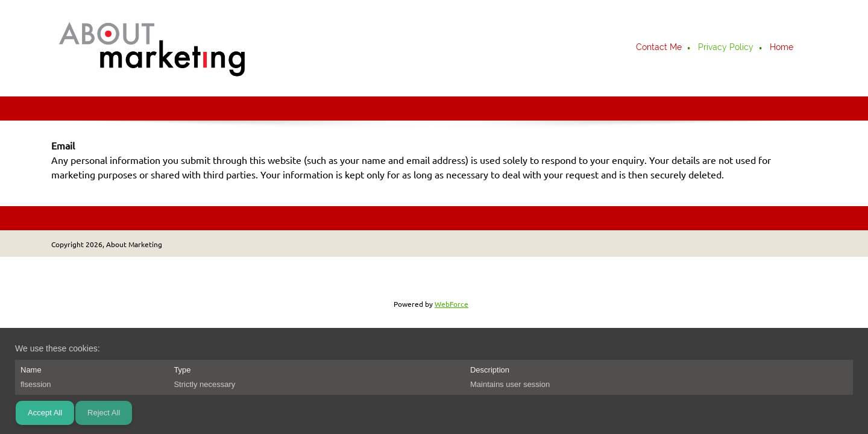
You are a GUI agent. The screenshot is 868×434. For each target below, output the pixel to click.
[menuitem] (659, 48)
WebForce (451, 304)
